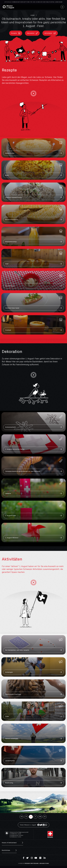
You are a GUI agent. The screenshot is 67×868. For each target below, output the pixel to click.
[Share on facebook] (39, 825)
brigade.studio (44, 863)
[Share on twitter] (41, 825)
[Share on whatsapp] (46, 825)
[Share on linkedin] (44, 825)
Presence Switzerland (31, 863)
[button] (16, 33)
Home (33, 15)
